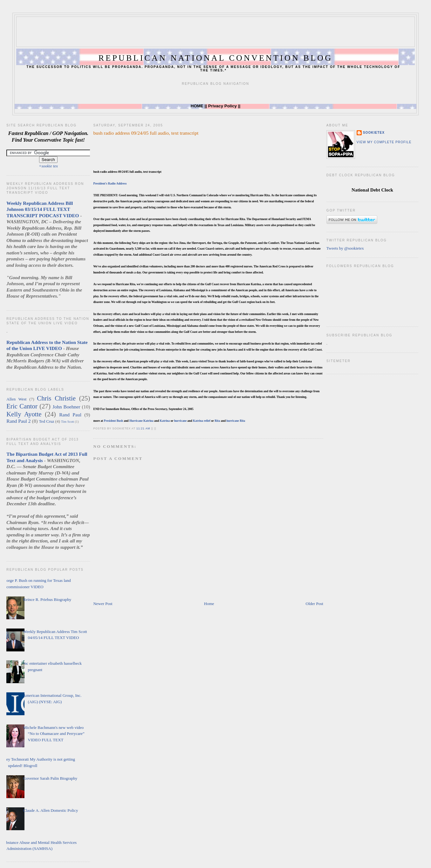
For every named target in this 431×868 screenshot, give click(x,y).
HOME (197, 106)
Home (209, 604)
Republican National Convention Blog (215, 58)
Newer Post (103, 604)
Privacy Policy (222, 106)
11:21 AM (143, 428)
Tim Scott (68, 422)
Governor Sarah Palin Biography (50, 778)
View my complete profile (384, 142)
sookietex (374, 133)
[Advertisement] (215, 31)
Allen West (16, 399)
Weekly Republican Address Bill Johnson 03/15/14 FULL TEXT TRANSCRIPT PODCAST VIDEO (43, 209)
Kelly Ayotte (24, 414)
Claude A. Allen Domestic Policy (51, 810)
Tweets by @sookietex (345, 248)
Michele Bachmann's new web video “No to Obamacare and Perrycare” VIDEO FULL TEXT (54, 734)
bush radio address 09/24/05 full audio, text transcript (146, 133)
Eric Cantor (22, 406)
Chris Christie (56, 398)
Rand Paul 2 (18, 421)
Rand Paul (70, 415)
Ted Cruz (47, 421)
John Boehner (66, 407)
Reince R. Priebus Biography (47, 599)
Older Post (315, 604)
